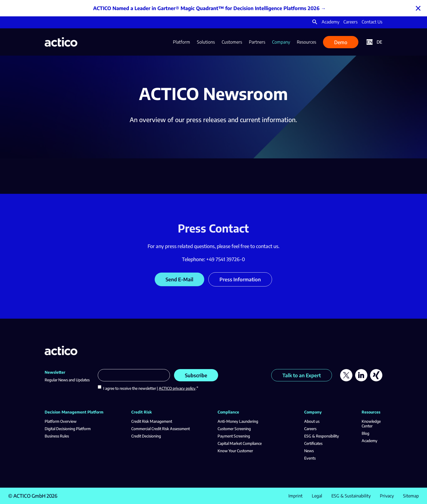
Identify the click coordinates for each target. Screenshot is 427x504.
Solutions (206, 42)
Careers (350, 22)
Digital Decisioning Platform (68, 429)
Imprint (295, 496)
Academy (330, 22)
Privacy (387, 496)
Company (281, 42)
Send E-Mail (179, 279)
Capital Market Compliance (240, 443)
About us (312, 421)
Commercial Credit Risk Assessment (161, 429)
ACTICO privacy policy (177, 388)
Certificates (313, 443)
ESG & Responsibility (322, 436)
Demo (341, 42)
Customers (232, 42)
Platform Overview (61, 421)
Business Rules (57, 436)
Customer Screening (234, 429)
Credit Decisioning (146, 436)
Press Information (240, 279)
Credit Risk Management (152, 421)
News (309, 451)
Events (310, 458)
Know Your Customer (235, 451)
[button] (315, 23)
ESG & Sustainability (351, 496)
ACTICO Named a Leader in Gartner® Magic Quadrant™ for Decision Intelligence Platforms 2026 (206, 8)
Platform (182, 42)
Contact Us (372, 22)
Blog (365, 433)
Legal (317, 496)
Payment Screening (234, 436)
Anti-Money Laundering (238, 421)
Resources (306, 42)
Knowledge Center (371, 424)
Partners (257, 42)
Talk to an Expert (302, 375)
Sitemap (411, 496)
